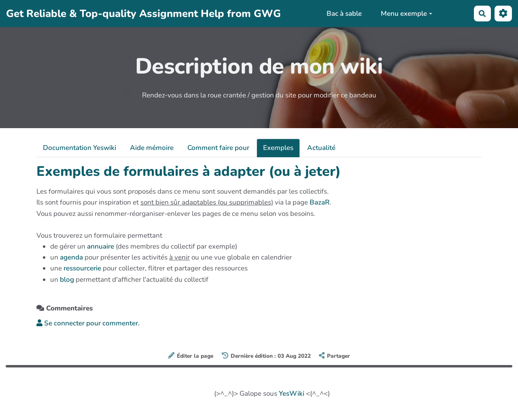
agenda (71, 257)
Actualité (321, 148)
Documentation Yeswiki (80, 148)
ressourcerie (82, 268)
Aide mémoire (152, 148)
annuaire (101, 246)
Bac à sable (344, 14)
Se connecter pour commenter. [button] (88, 323)
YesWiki (292, 394)
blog (67, 280)
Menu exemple (407, 14)
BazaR (320, 202)
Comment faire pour (218, 148)
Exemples (278, 148)
